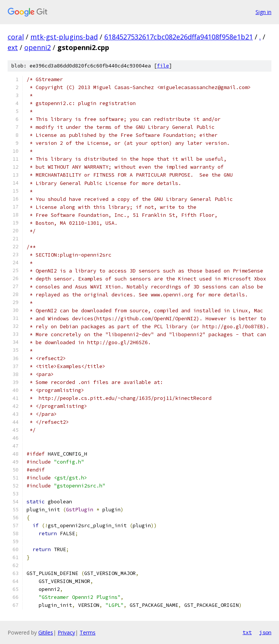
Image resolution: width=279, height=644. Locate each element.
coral (16, 37)
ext (13, 47)
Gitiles (46, 632)
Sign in (263, 12)
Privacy (66, 632)
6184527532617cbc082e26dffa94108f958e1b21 (179, 37)
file (163, 66)
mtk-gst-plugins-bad (64, 37)
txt (247, 632)
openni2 (38, 47)
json (265, 632)
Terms (88, 632)
